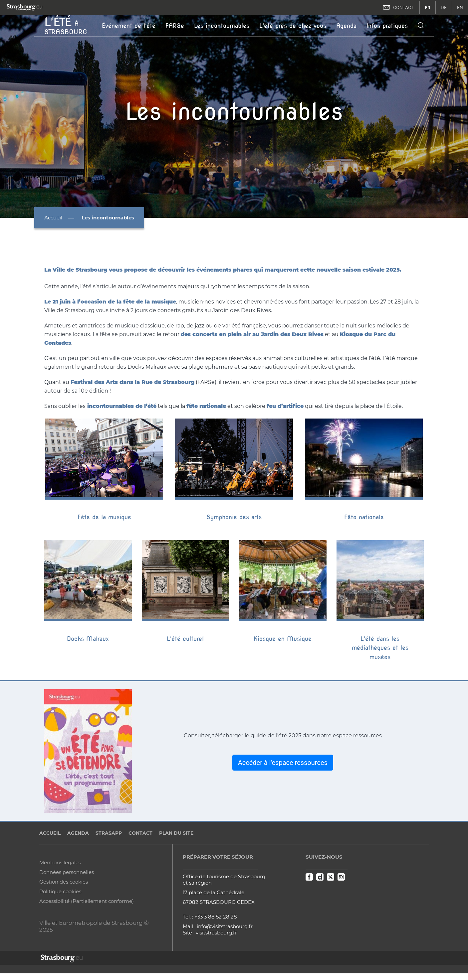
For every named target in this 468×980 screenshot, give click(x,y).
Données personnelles (67, 872)
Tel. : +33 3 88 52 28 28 (210, 917)
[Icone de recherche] (421, 26)
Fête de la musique (104, 517)
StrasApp (109, 833)
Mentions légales (60, 862)
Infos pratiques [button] (387, 26)
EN (460, 7)
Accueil (53, 218)
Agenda (346, 26)
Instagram (341, 877)
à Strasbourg (66, 25)
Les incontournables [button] (222, 26)
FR (428, 7)
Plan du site (176, 833)
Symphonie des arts (234, 517)
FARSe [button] (175, 26)
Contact (140, 833)
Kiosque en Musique (283, 639)
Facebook (309, 877)
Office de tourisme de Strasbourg (224, 876)
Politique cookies (60, 891)
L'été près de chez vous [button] (293, 26)
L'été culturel (185, 639)
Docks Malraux (88, 639)
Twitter (331, 877)
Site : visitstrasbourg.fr (210, 933)
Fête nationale (364, 517)
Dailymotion (320, 877)
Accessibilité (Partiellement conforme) (87, 901)
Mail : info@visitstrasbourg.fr (218, 926)
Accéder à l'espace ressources (283, 763)
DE (444, 7)
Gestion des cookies (64, 882)
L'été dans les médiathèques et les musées (380, 648)
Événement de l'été (129, 26)
